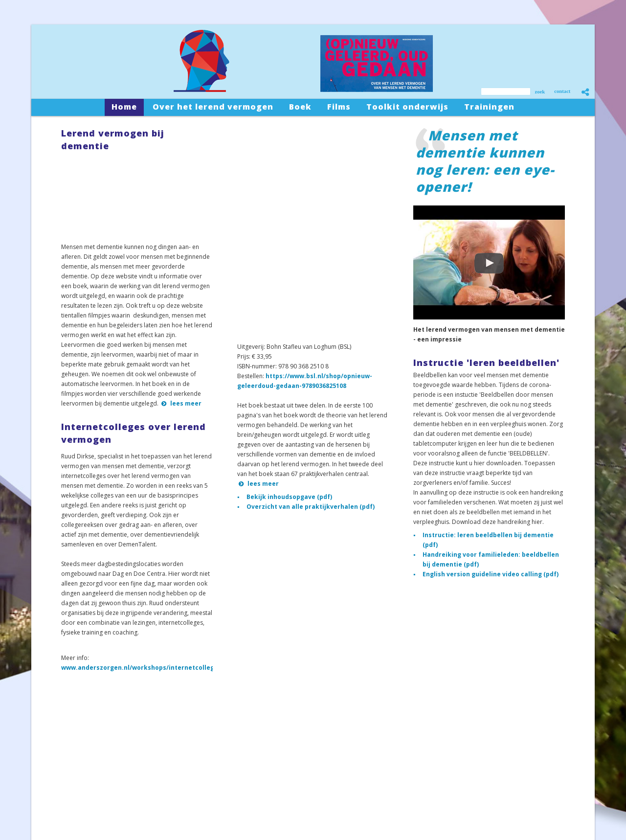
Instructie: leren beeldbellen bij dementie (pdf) (488, 540)
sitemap (525, 809)
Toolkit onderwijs (70, 796)
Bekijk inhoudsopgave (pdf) (289, 497)
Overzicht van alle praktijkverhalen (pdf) (311, 507)
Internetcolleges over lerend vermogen (134, 433)
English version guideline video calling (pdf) (491, 574)
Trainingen (61, 807)
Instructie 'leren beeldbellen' (486, 363)
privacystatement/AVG (566, 809)
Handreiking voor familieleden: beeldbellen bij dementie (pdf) (491, 559)
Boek (53, 775)
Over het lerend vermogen (83, 764)
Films (53, 785)
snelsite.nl (473, 809)
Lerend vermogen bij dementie (113, 139)
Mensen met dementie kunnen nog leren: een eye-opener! (485, 161)
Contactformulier (205, 791)
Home (55, 753)
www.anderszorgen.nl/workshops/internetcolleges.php (148, 668)
